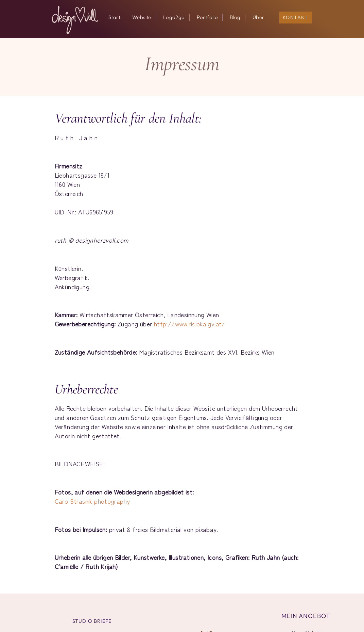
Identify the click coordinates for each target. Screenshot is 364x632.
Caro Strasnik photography (92, 501)
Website (142, 17)
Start (114, 17)
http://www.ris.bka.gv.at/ (190, 324)
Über (258, 17)
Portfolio (207, 17)
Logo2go (174, 17)
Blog (235, 17)
